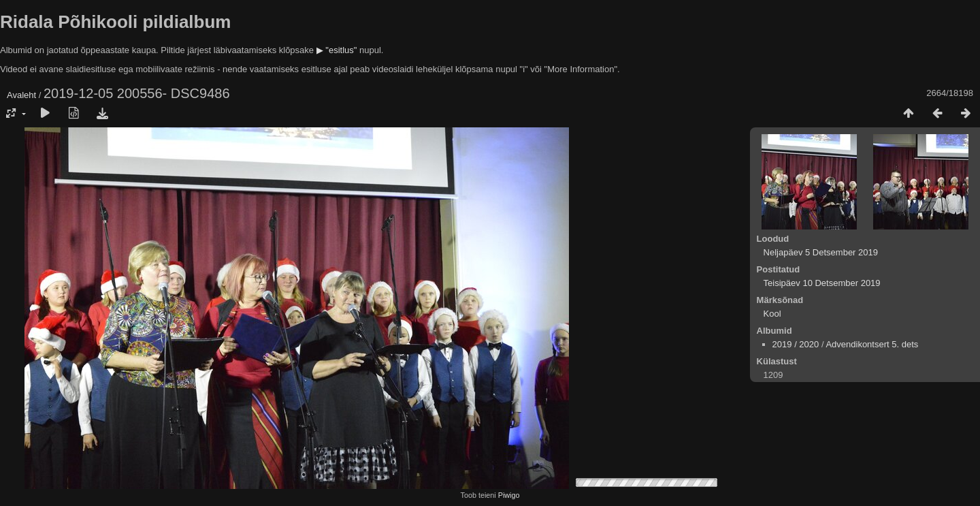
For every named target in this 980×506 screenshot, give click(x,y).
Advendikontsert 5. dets (872, 344)
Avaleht (21, 95)
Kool (772, 314)
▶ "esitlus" (337, 50)
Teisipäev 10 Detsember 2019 (822, 283)
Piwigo (509, 495)
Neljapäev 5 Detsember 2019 (821, 252)
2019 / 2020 (796, 344)
